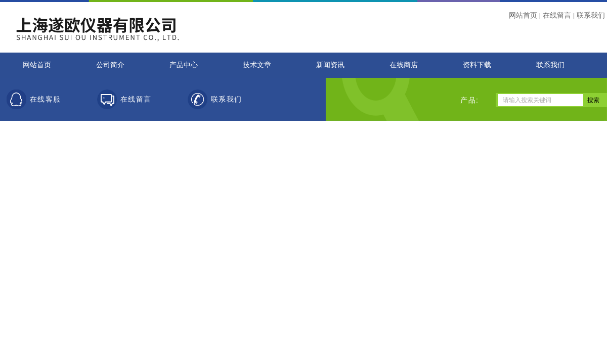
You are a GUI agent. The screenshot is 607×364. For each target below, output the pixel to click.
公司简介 (110, 65)
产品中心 (184, 65)
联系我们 (591, 15)
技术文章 (257, 65)
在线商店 (404, 65)
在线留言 (557, 15)
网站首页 (523, 15)
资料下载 (477, 65)
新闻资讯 (330, 65)
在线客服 (46, 99)
